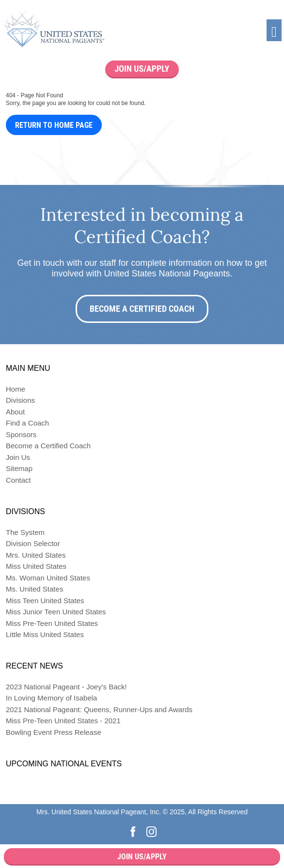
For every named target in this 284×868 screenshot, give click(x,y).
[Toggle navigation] (274, 30)
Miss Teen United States (45, 601)
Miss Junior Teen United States (56, 612)
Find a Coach (27, 423)
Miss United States (36, 566)
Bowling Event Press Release (54, 732)
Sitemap (19, 468)
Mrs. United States (36, 555)
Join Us (18, 457)
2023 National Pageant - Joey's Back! (66, 687)
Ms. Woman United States (48, 578)
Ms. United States (34, 589)
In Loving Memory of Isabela (51, 698)
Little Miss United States (45, 634)
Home (16, 389)
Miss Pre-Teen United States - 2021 (63, 721)
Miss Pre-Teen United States (52, 623)
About (15, 412)
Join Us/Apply (142, 857)
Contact (18, 480)
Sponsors (21, 434)
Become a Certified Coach (142, 309)
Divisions (20, 400)
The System (25, 532)
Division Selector (33, 543)
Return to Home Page (54, 125)
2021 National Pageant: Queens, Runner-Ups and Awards (99, 709)
